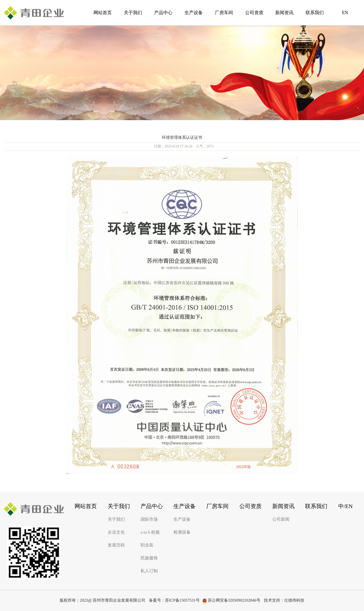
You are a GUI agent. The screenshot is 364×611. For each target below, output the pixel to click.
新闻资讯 (284, 13)
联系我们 (315, 13)
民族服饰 (149, 558)
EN (345, 13)
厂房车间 (224, 13)
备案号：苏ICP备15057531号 (174, 600)
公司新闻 (281, 519)
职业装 (147, 545)
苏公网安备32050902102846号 (231, 601)
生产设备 (194, 13)
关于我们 (133, 13)
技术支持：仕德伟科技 (284, 600)
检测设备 (182, 532)
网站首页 (103, 13)
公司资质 (254, 13)
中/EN (345, 506)
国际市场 (149, 519)
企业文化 (116, 532)
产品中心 (163, 13)
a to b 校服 (150, 532)
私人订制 (149, 571)
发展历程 (116, 545)
